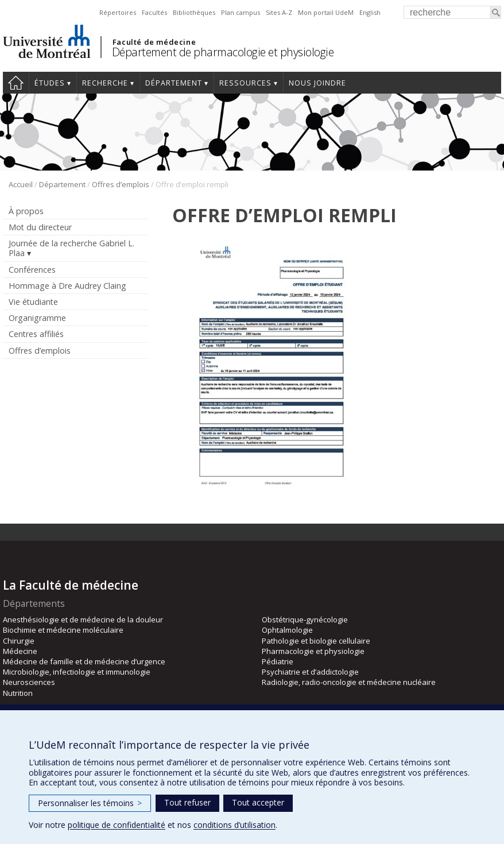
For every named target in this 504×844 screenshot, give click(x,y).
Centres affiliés (36, 334)
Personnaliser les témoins (90, 803)
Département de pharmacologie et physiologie (223, 52)
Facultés (154, 12)
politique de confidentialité (117, 825)
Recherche (105, 83)
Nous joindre (317, 83)
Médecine (20, 651)
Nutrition (18, 693)
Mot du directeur (40, 227)
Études (50, 83)
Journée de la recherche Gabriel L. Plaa (71, 248)
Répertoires (118, 12)
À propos (26, 211)
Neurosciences (29, 682)
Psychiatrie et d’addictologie (310, 672)
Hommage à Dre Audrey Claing (67, 286)
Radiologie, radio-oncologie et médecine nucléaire (349, 682)
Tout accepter (258, 802)
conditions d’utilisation (234, 825)
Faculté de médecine (154, 42)
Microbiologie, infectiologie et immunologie (77, 672)
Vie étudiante (33, 302)
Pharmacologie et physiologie (313, 651)
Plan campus (241, 12)
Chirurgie (19, 641)
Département (174, 83)
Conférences (32, 270)
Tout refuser (187, 802)
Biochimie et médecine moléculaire (63, 630)
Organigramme (37, 318)
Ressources (245, 83)
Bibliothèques (194, 12)
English (370, 12)
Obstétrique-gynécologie (305, 620)
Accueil (16, 83)
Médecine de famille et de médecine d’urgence (84, 661)
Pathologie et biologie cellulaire (316, 641)
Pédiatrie (278, 661)
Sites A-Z (279, 12)
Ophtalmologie (287, 630)
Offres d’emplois (121, 184)
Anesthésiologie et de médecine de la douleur (83, 620)
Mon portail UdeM (326, 12)
